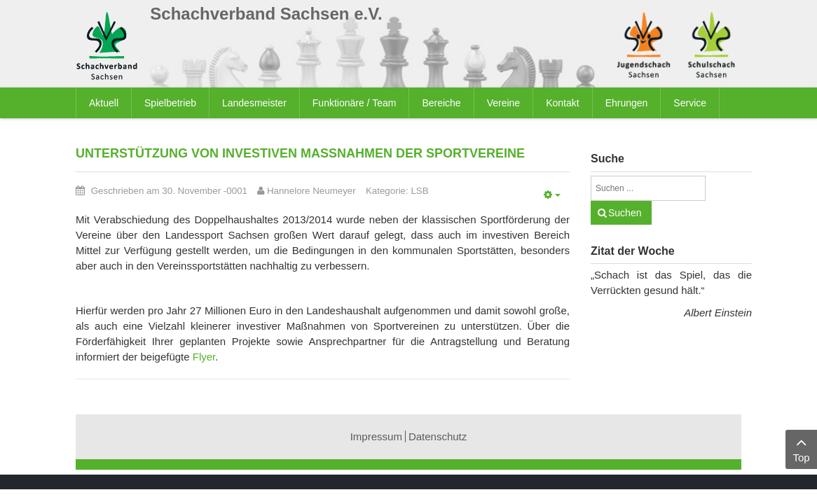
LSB (419, 191)
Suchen (625, 213)
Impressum (376, 436)
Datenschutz (438, 436)
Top (801, 448)
